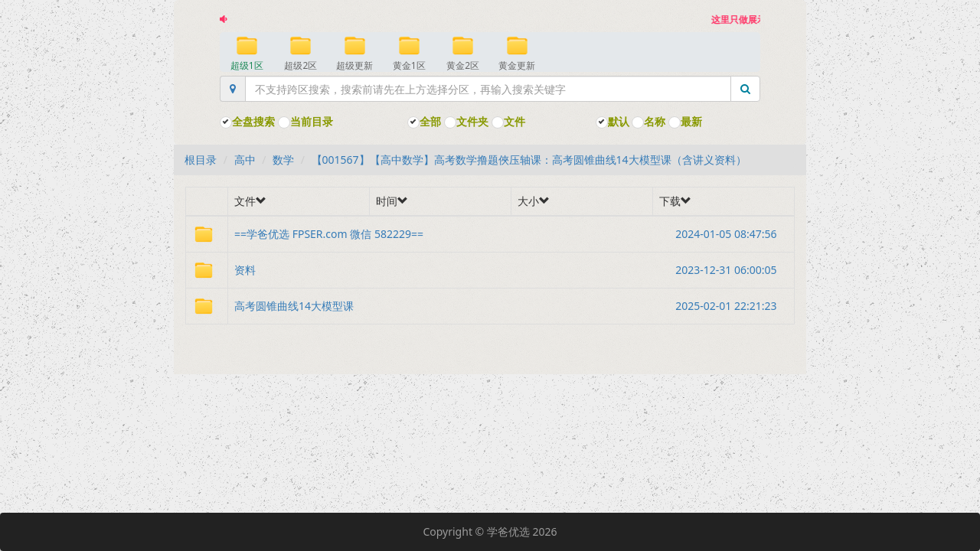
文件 (508, 121)
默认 (612, 121)
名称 (648, 121)
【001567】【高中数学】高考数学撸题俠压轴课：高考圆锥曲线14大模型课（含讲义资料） (529, 160)
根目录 (201, 160)
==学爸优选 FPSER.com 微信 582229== (511, 234)
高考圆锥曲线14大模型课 (511, 306)
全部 (424, 121)
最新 (685, 121)
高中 (245, 160)
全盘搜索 (247, 121)
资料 (511, 270)
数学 (283, 160)
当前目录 (305, 121)
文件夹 (466, 121)
